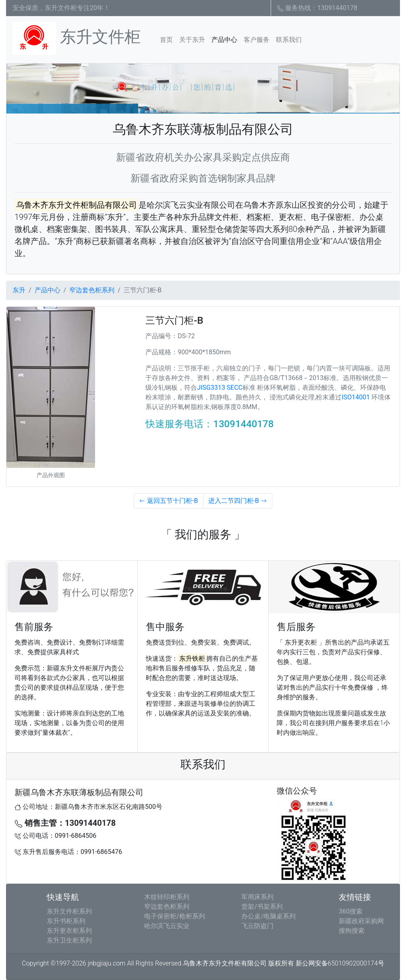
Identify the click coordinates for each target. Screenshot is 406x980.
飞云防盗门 (257, 926)
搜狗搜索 (352, 931)
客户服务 (257, 40)
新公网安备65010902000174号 (340, 963)
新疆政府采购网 (361, 921)
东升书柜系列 (66, 921)
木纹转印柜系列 (167, 897)
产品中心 (224, 40)
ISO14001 (356, 397)
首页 (168, 39)
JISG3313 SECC (220, 388)
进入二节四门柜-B (238, 501)
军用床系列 (257, 897)
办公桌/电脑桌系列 (268, 916)
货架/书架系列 (262, 907)
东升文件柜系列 (69, 911)
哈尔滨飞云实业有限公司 (191, 205)
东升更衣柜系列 (69, 931)
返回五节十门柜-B (168, 501)
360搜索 (351, 911)
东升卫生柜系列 (69, 940)
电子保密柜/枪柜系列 (175, 916)
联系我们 (289, 40)
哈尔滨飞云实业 (167, 926)
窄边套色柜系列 (92, 290)
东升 (19, 290)
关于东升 (192, 40)
